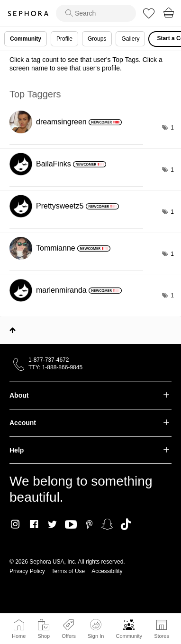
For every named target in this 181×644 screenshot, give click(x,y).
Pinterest (89, 524)
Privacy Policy (27, 571)
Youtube (71, 525)
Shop (44, 636)
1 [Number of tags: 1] (172, 128)
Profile (64, 39)
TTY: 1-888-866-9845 (55, 367)
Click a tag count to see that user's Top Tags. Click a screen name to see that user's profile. (86, 64)
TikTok (126, 524)
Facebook (34, 524)
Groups (97, 39)
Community (129, 636)
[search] (96, 13)
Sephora (28, 13)
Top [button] (13, 330)
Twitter (52, 524)
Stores (162, 636)
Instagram (15, 524)
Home (19, 636)
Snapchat (107, 524)
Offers (69, 636)
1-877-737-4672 (49, 360)
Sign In (96, 629)
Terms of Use (68, 571)
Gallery (130, 39)
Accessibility (107, 571)
